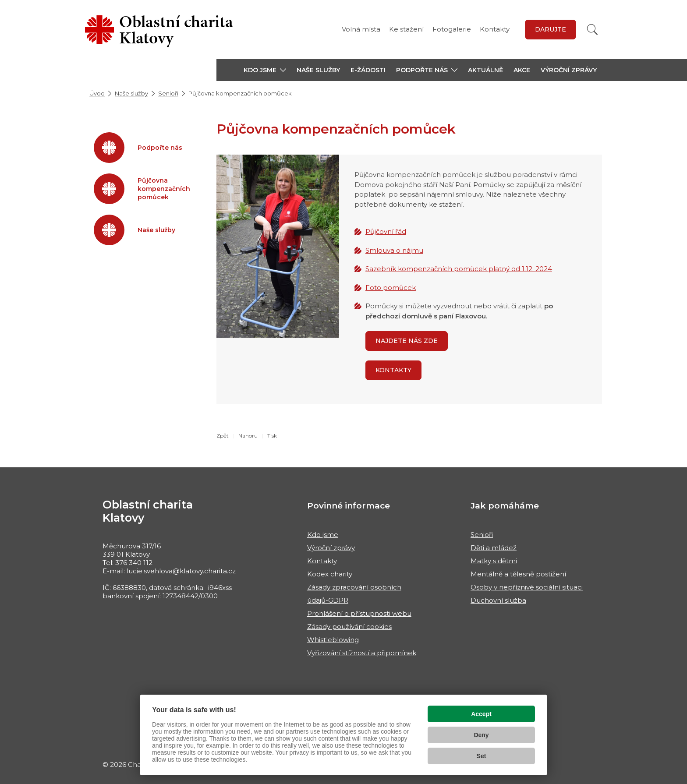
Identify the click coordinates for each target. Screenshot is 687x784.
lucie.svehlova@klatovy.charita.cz (181, 571)
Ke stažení (406, 29)
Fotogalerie (452, 29)
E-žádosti (368, 70)
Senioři (168, 93)
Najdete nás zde (407, 341)
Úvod (97, 93)
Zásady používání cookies (349, 627)
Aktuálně (485, 70)
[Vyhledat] (592, 30)
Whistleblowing (333, 640)
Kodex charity (330, 574)
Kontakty (495, 29)
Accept (481, 714)
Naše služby (318, 70)
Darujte (551, 29)
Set (482, 756)
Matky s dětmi (494, 561)
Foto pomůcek (391, 288)
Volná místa (361, 29)
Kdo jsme (323, 535)
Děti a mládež (494, 548)
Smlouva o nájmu (394, 250)
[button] (265, 70)
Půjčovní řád (386, 231)
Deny (481, 735)
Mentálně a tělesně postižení (518, 574)
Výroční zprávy (569, 70)
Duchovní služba (498, 600)
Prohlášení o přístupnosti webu (359, 613)
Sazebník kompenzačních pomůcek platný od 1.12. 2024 (459, 269)
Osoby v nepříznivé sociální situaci (527, 587)
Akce (522, 70)
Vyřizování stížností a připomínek (362, 653)
